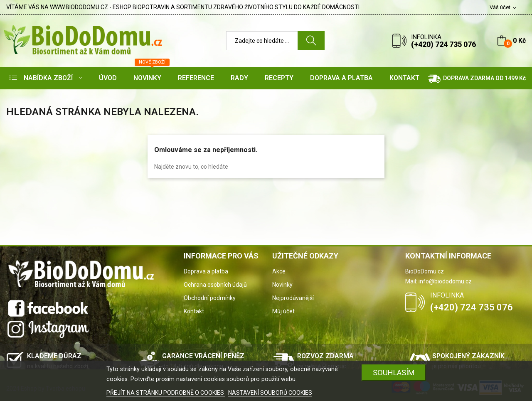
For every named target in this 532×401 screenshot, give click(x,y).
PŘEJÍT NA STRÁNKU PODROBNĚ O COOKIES (166, 393)
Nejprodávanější (293, 298)
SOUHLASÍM (394, 373)
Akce (279, 271)
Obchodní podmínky (210, 298)
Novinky (282, 285)
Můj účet (283, 311)
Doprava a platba (206, 271)
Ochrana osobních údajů (215, 285)
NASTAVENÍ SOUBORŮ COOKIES (270, 393)
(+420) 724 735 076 (443, 44)
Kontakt (194, 311)
